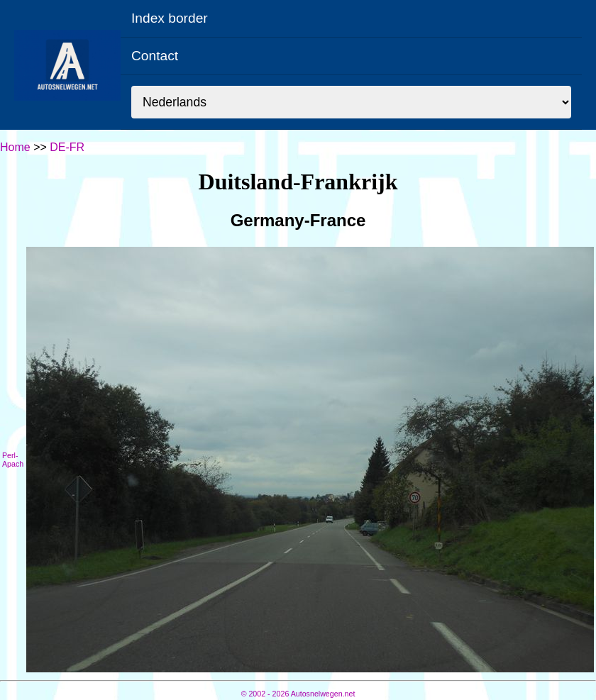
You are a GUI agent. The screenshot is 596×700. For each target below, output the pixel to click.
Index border (170, 18)
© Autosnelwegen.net (298, 694)
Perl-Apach (13, 460)
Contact (155, 56)
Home (15, 147)
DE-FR (67, 147)
